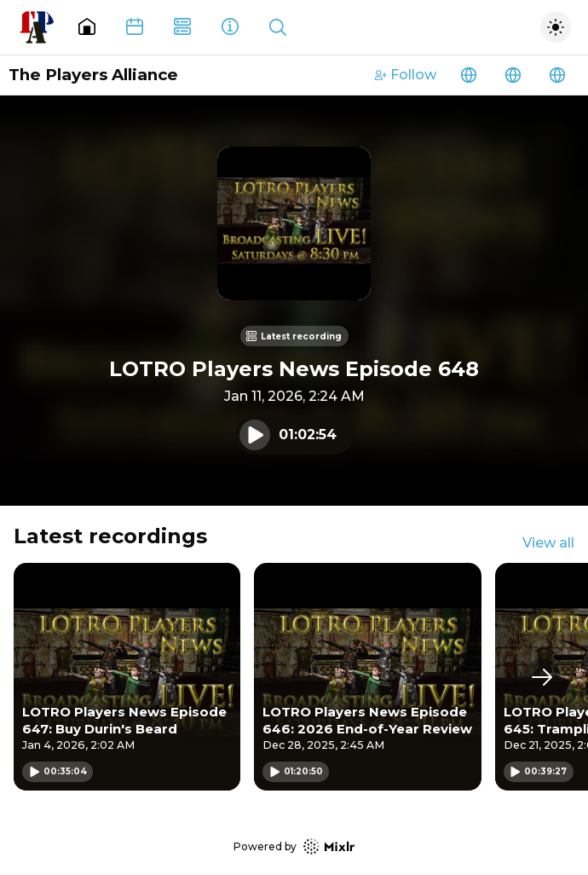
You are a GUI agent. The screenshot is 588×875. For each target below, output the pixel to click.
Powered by (294, 846)
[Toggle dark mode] (556, 27)
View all (548, 543)
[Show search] (278, 27)
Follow (406, 75)
